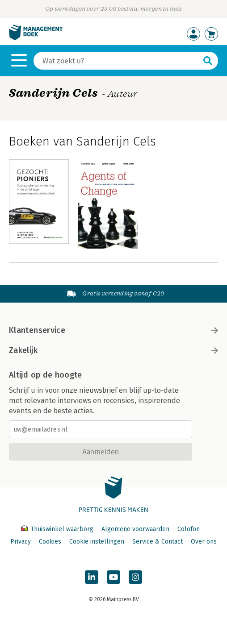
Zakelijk (113, 350)
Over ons (204, 542)
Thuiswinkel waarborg (58, 529)
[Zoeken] (117, 61)
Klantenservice (113, 330)
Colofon (189, 529)
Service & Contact (158, 542)
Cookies (50, 542)
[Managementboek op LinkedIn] (92, 577)
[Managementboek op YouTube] (113, 577)
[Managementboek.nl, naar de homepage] (36, 38)
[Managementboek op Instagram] (135, 577)
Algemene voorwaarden (135, 529)
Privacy (21, 542)
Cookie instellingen (97, 542)
